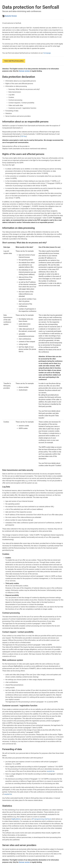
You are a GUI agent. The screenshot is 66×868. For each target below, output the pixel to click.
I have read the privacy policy (14, 61)
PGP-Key (23, 136)
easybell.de (51, 771)
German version (24, 71)
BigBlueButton (16, 819)
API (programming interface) (41, 819)
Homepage (47, 53)
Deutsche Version (11, 16)
